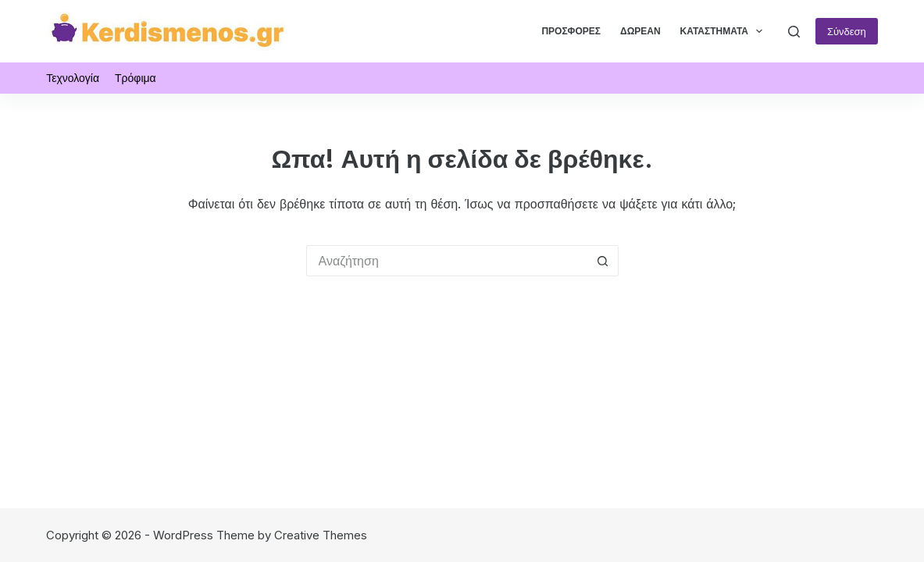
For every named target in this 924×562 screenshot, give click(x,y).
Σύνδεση (847, 31)
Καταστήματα (725, 31)
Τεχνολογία (73, 78)
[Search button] (603, 261)
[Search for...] (447, 261)
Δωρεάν (640, 31)
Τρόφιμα (136, 78)
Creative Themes (321, 535)
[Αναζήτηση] (794, 32)
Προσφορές (571, 31)
